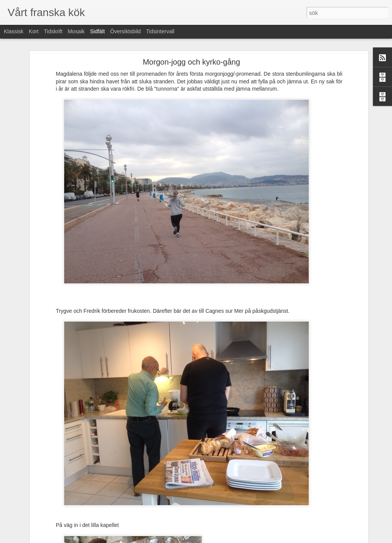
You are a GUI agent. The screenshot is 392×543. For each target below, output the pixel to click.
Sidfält (97, 31)
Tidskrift (53, 31)
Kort (34, 31)
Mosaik (76, 31)
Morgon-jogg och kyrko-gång (192, 62)
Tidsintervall (160, 31)
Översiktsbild (125, 31)
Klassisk (14, 31)
